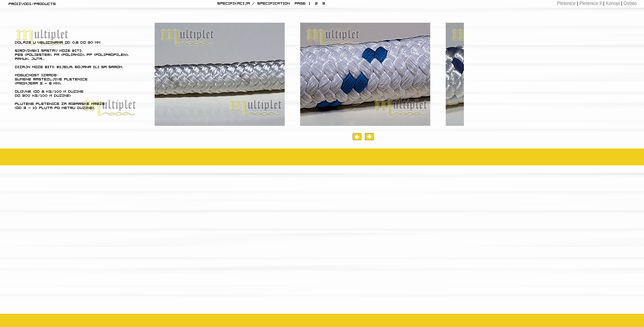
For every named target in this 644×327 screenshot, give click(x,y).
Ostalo (630, 3)
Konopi (613, 3)
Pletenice (566, 3)
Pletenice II (590, 3)
